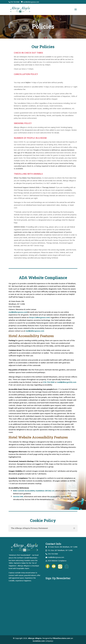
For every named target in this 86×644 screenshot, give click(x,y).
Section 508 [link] (18, 496)
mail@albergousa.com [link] (18, 312)
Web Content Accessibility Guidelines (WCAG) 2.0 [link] (34, 491)
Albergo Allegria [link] (35, 638)
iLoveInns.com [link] (39, 641)
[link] (20, 9)
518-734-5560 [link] (15, 2)
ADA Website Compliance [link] (57, 561)
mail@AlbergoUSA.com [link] (67, 382)
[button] (76, 10)
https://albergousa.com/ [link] (40, 317)
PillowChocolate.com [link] (61, 638)
